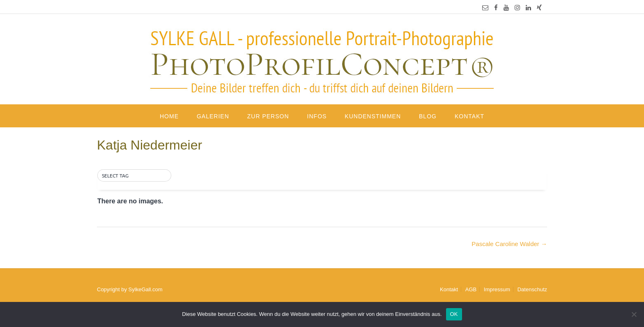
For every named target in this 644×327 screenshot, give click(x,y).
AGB (471, 289)
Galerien (213, 116)
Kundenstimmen (373, 116)
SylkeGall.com (146, 289)
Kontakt (469, 116)
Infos (317, 116)
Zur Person (268, 116)
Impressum (497, 289)
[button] (134, 176)
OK (454, 314)
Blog (428, 116)
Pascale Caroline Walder (509, 244)
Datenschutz (532, 289)
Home (169, 116)
